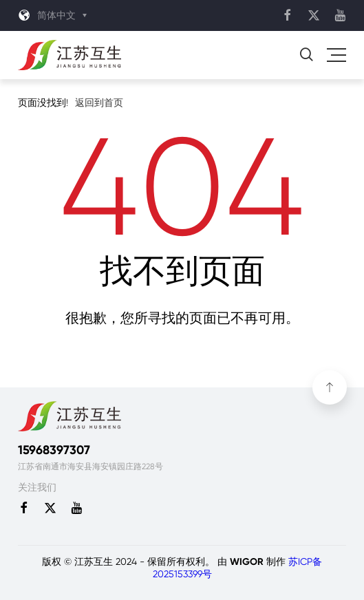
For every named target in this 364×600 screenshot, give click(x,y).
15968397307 (54, 450)
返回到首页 (99, 103)
